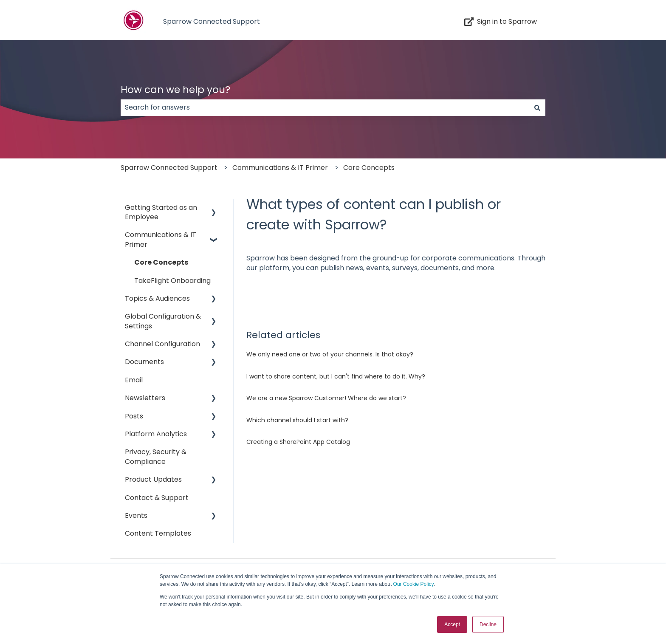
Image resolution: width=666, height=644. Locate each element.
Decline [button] (488, 624)
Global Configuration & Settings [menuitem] (163, 321)
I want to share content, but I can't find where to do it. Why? (336, 376)
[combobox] (325, 107)
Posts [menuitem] (134, 416)
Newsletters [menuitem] (145, 398)
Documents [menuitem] (144, 362)
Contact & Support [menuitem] (157, 498)
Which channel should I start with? (297, 420)
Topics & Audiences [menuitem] (157, 298)
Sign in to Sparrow (501, 21)
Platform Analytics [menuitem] (156, 434)
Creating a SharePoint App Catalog (298, 442)
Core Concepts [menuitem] (161, 262)
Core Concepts (369, 168)
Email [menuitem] (134, 380)
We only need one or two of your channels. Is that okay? (330, 354)
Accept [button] (452, 624)
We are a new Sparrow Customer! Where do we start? (326, 398)
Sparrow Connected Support (212, 22)
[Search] (537, 107)
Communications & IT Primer (280, 168)
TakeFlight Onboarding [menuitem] (172, 281)
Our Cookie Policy (413, 584)
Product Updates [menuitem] (153, 479)
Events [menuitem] (136, 515)
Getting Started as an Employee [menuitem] (161, 212)
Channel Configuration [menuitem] (162, 344)
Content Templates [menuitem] (158, 533)
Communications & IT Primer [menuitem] (161, 239)
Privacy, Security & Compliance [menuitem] (156, 456)
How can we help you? (175, 90)
